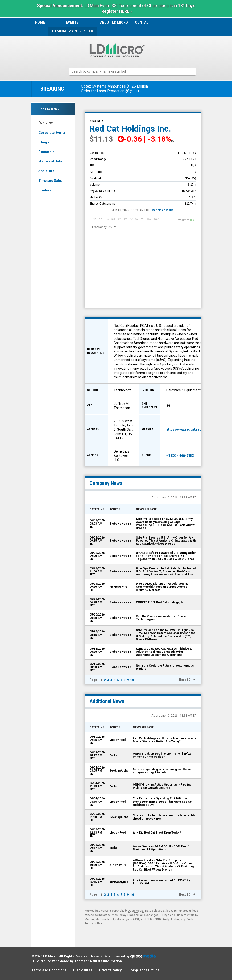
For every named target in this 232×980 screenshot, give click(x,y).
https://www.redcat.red (184, 429)
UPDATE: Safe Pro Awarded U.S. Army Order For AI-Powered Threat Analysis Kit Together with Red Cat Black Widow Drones (166, 556)
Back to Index (49, 109)
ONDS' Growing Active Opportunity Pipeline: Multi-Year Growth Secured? (163, 786)
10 (132, 680)
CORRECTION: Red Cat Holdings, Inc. (161, 602)
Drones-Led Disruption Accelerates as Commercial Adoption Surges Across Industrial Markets (162, 587)
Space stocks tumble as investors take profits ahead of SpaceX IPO (164, 817)
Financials (46, 152)
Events (72, 22)
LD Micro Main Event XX (72, 31)
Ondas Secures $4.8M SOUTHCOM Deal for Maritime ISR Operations (162, 848)
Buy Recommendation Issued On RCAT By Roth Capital (161, 882)
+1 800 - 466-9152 (180, 456)
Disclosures (83, 970)
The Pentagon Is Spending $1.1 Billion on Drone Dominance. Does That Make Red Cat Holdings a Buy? (163, 802)
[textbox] (135, 71)
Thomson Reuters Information (98, 961)
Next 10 (185, 680)
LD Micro (50, 956)
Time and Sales (51, 181)
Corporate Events (52, 133)
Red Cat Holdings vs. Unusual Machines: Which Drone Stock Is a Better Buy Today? (164, 740)
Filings (44, 142)
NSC (93, 121)
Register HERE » (117, 11)
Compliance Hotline (144, 970)
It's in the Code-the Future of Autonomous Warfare (165, 667)
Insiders (45, 190)
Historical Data (50, 161)
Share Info (46, 171)
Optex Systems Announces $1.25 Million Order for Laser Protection (114, 89)
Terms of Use (94, 923)
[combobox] (133, 72)
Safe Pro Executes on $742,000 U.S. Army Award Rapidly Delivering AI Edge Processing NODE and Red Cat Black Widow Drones (165, 524)
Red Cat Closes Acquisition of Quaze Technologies (161, 618)
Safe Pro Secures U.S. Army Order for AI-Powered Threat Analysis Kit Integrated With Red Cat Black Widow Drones (166, 541)
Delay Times (127, 915)
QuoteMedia (136, 911)
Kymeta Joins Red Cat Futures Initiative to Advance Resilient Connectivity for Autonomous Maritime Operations (164, 652)
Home (40, 22)
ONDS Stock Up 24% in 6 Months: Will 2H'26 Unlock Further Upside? (162, 755)
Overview (45, 123)
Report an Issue (163, 210)
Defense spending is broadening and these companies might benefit (162, 771)
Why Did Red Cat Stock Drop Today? (157, 833)
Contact (143, 22)
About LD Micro (114, 22)
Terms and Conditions (49, 970)
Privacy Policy (110, 970)
